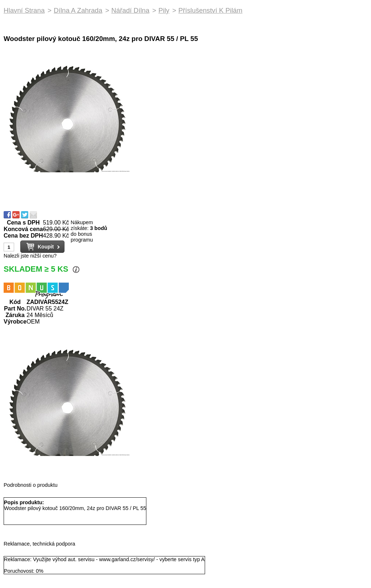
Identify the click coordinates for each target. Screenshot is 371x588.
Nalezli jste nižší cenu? (30, 256)
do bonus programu (82, 237)
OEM (33, 322)
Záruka (15, 315)
